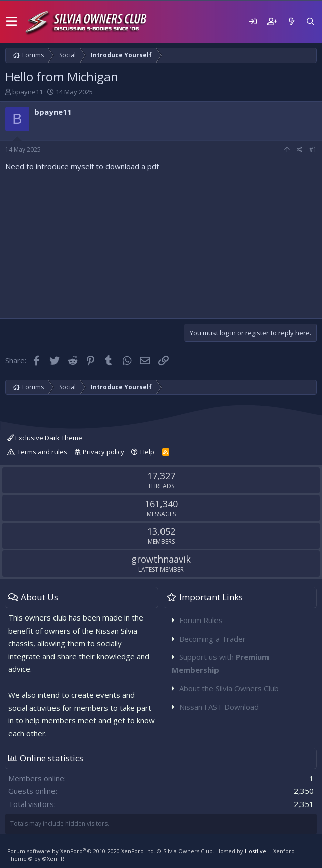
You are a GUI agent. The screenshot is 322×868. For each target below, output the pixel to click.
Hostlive (256, 851)
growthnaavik (161, 559)
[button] (11, 22)
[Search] (310, 21)
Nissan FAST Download (219, 707)
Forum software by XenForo (81, 851)
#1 (313, 149)
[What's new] (291, 21)
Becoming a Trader (212, 639)
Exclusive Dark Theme (45, 438)
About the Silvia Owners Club (229, 688)
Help (147, 452)
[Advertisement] (161, 242)
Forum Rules (201, 620)
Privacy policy (103, 452)
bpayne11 (28, 92)
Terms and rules (42, 452)
